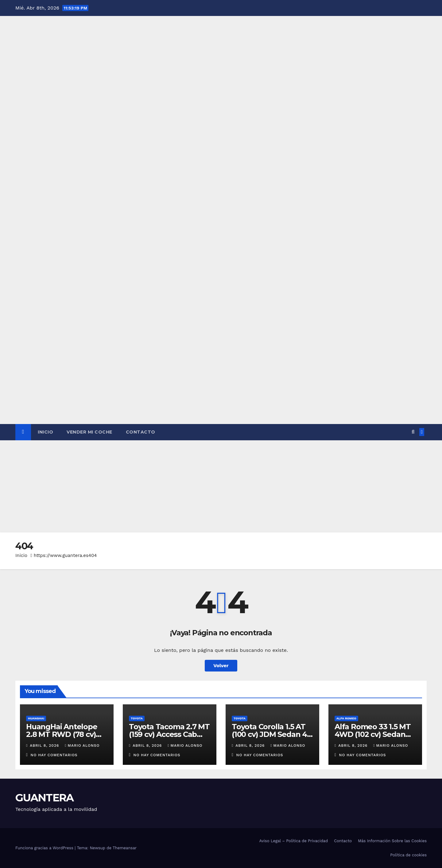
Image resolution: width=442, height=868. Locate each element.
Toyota (137, 718)
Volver (221, 666)
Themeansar (125, 848)
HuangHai (36, 718)
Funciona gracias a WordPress (45, 848)
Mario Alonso (82, 745)
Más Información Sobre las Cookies (392, 841)
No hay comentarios (54, 755)
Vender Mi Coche (89, 432)
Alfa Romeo (346, 718)
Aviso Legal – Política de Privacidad (293, 841)
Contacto (141, 432)
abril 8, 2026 (45, 745)
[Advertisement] (221, 486)
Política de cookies (408, 855)
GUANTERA (44, 798)
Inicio (45, 432)
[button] (413, 432)
